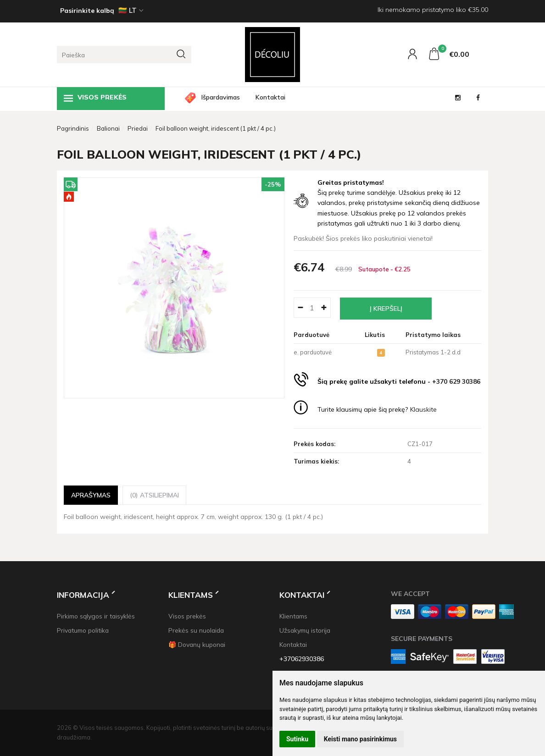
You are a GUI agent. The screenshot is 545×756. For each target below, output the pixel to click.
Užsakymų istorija (305, 630)
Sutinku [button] (297, 739)
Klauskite (423, 409)
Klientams (191, 595)
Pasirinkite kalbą (87, 11)
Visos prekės (95, 98)
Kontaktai (270, 97)
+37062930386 (302, 659)
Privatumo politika (83, 630)
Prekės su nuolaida (196, 630)
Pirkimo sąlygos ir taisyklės (96, 616)
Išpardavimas (221, 97)
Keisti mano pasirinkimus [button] (360, 739)
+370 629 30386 (456, 381)
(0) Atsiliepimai (154, 495)
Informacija (83, 595)
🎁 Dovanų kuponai (197, 644)
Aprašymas (91, 495)
